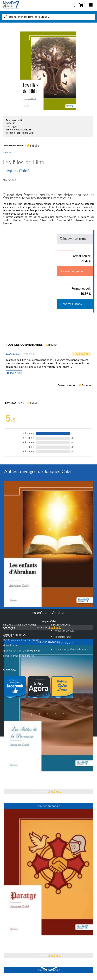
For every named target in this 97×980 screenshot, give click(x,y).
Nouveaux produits (65, 631)
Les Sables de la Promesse (48, 777)
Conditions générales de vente (71, 649)
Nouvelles (9, 180)
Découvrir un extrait (74, 239)
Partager (7, 153)
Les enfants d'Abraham (48, 613)
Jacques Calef (16, 171)
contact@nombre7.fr (23, 656)
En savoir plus (14, 373)
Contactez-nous (63, 637)
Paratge (48, 941)
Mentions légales (64, 643)
